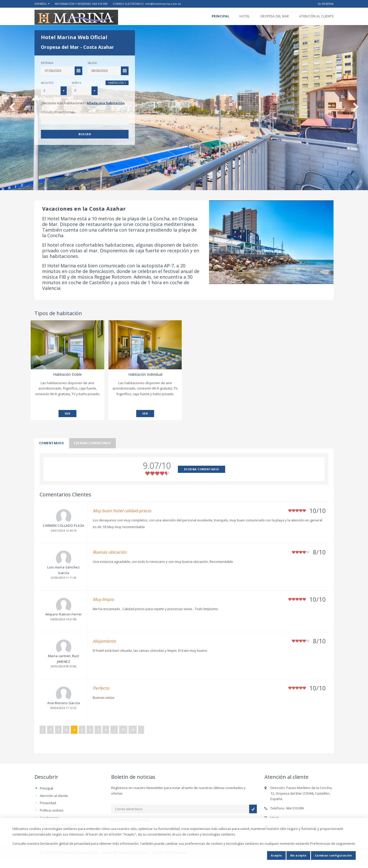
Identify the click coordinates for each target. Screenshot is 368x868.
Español (41, 4)
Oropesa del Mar (275, 16)
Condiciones (49, 818)
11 (123, 730)
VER (67, 413)
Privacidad (48, 803)
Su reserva (326, 4)
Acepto (276, 855)
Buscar (85, 134)
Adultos (47, 83)
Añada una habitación (106, 103)
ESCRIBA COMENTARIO (202, 469)
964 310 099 (100, 4)
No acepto (298, 855)
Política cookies (52, 810)
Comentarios (51, 443)
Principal (220, 16)
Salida (92, 63)
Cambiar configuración (333, 855)
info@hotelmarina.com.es (163, 4)
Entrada (47, 63)
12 (133, 730)
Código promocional (58, 112)
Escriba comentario (93, 443)
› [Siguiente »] (141, 730)
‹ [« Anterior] (43, 730)
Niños (76, 83)
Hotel (245, 16)
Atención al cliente (316, 16)
